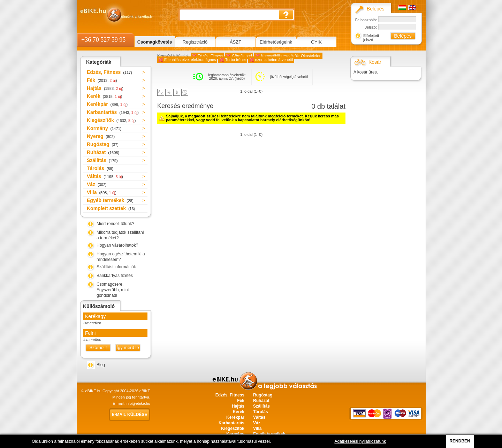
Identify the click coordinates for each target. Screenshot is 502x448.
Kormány (104, 128)
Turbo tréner (236, 60)
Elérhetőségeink (276, 42)
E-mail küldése (130, 415)
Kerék (104, 96)
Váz (97, 184)
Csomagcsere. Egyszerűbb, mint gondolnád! (113, 290)
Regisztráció (195, 42)
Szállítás (102, 160)
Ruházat (103, 152)
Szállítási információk (116, 267)
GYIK (316, 42)
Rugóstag (103, 144)
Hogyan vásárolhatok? (117, 245)
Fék (102, 80)
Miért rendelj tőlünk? (115, 224)
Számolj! (98, 347)
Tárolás (100, 168)
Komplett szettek (111, 208)
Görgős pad (242, 56)
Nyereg (101, 136)
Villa (102, 192)
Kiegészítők (111, 120)
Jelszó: (371, 27)
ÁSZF (235, 42)
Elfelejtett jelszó (371, 38)
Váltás (105, 176)
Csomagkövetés (155, 42)
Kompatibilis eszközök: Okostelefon (291, 56)
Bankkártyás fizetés (115, 276)
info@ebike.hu (138, 403)
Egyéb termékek (110, 200)
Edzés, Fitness (109, 72)
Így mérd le (128, 347)
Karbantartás (113, 112)
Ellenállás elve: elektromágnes (190, 60)
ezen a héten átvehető (274, 60)
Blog (101, 365)
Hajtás (105, 88)
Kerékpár (107, 104)
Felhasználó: (366, 20)
